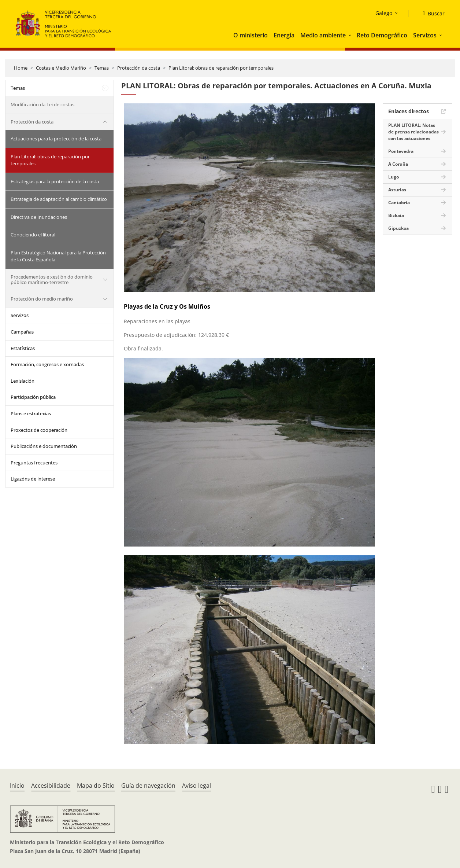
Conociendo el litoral (33, 235)
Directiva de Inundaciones (39, 217)
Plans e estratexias (31, 413)
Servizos (425, 35)
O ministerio (251, 35)
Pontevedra (401, 151)
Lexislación (23, 381)
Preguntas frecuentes (34, 463)
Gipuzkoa (398, 228)
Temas (102, 68)
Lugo (394, 177)
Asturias (397, 190)
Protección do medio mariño (42, 299)
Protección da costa (139, 68)
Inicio (17, 786)
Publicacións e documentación (44, 446)
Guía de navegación (148, 786)
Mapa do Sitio (96, 786)
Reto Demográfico (382, 35)
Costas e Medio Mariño (61, 68)
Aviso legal (196, 786)
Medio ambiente (323, 35)
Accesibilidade (51, 786)
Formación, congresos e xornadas (47, 364)
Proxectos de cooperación (39, 430)
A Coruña (398, 164)
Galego (384, 13)
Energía (284, 35)
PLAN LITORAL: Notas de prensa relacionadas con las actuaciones (413, 132)
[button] (350, 35)
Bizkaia (396, 215)
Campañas (22, 332)
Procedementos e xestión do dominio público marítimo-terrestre (52, 280)
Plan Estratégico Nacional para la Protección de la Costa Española (58, 256)
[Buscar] (431, 14)
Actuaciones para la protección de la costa (56, 139)
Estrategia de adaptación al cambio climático (59, 199)
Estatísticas (23, 348)
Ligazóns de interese (33, 479)
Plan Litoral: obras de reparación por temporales (221, 68)
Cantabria (399, 203)
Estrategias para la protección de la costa (55, 181)
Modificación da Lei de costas (42, 104)
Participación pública (33, 397)
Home (21, 68)
